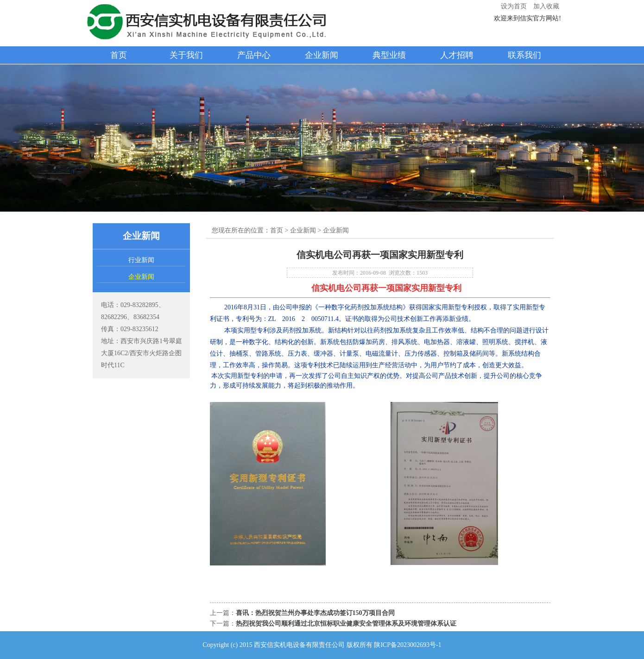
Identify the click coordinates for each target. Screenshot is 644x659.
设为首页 (514, 6)
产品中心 (254, 55)
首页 (119, 55)
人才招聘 (457, 55)
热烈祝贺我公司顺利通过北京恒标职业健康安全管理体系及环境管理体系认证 (346, 624)
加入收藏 (546, 6)
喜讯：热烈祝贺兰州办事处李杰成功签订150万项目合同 (315, 613)
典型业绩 (389, 55)
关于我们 (186, 55)
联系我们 (524, 55)
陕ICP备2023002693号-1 (407, 645)
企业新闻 (322, 55)
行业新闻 (141, 260)
